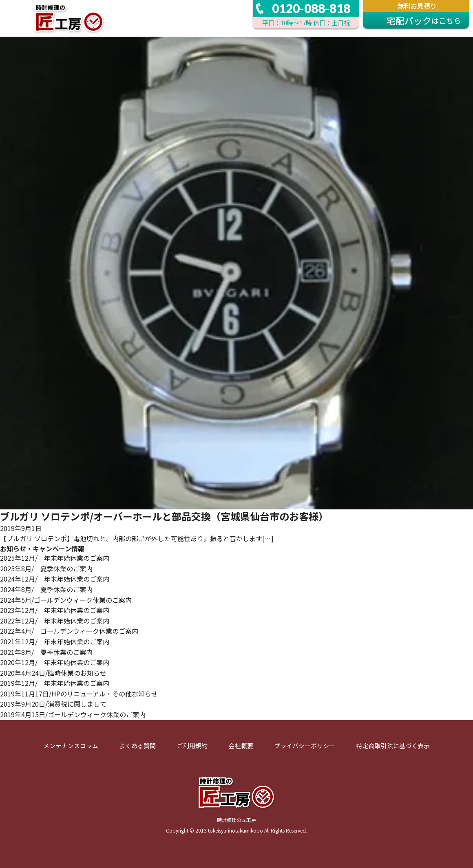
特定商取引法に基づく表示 (393, 746)
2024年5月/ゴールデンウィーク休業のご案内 (66, 600)
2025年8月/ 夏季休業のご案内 (46, 568)
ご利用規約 (192, 746)
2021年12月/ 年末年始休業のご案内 (55, 641)
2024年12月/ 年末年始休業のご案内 (55, 579)
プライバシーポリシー (305, 746)
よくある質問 (137, 746)
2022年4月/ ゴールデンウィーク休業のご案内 (69, 631)
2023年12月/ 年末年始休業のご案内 (55, 610)
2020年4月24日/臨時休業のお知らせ (53, 673)
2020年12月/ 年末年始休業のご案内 (55, 662)
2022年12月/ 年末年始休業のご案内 (55, 621)
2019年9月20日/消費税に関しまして (53, 704)
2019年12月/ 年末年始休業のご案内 (55, 683)
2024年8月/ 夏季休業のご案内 (46, 589)
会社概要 (241, 746)
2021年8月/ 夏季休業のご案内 (46, 652)
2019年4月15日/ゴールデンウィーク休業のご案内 (73, 714)
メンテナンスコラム (71, 746)
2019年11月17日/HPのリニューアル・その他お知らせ (79, 694)
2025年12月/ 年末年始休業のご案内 (55, 558)
